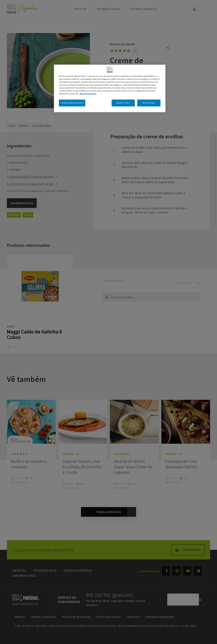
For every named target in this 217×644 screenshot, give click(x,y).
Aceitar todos (149, 103)
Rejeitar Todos (123, 103)
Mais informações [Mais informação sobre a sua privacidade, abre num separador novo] (88, 94)
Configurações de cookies (72, 103)
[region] (110, 88)
